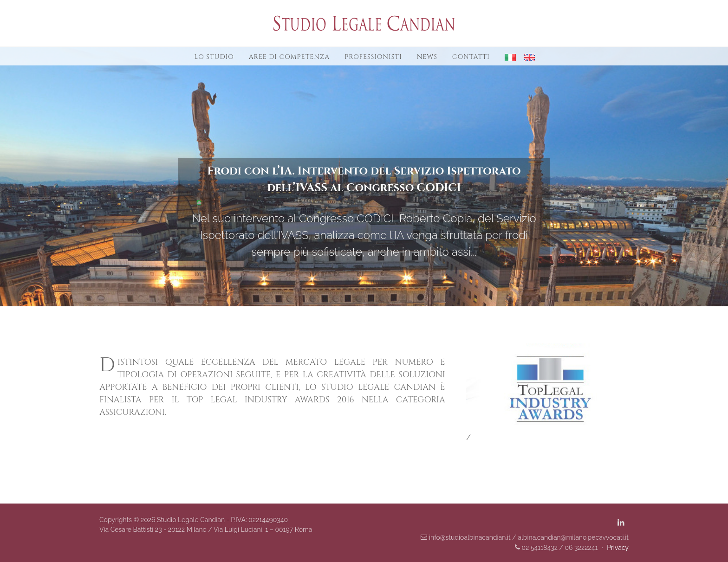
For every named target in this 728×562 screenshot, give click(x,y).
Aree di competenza (289, 57)
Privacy (618, 548)
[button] (507, 56)
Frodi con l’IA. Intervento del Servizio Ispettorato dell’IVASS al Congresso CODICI (364, 180)
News (427, 57)
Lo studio (214, 57)
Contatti (471, 57)
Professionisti (373, 57)
